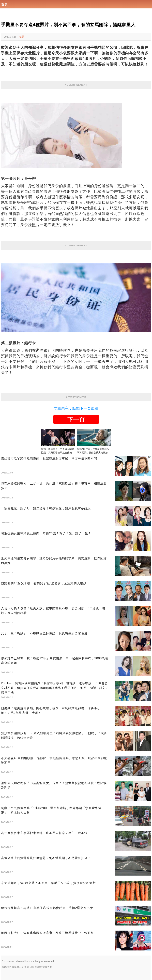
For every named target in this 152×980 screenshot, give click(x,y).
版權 (37, 967)
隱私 (32, 967)
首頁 (4, 4)
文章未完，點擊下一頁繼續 (76, 408)
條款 (27, 967)
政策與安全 (18, 967)
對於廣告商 (46, 967)
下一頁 (76, 419)
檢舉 (21, 37)
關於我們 (6, 967)
